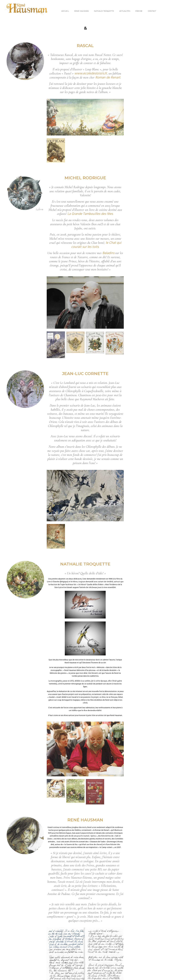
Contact (152, 11)
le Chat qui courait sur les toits (96, 245)
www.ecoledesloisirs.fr (91, 74)
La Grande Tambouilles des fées (90, 214)
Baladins (108, 253)
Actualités (125, 11)
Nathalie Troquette (104, 11)
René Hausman (81, 11)
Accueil (65, 11)
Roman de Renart (108, 78)
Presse (139, 11)
